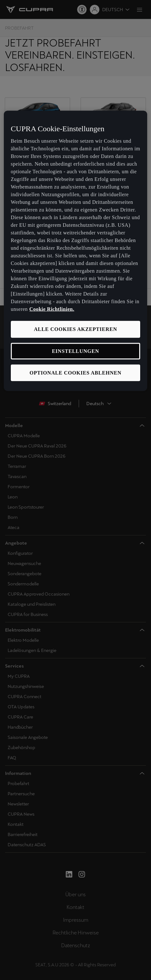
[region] (75, 251)
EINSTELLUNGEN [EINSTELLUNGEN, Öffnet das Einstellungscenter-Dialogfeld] (75, 351)
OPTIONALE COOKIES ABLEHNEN (75, 372)
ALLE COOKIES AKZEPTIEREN (75, 329)
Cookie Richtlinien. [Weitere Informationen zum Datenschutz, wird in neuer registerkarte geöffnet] (52, 309)
